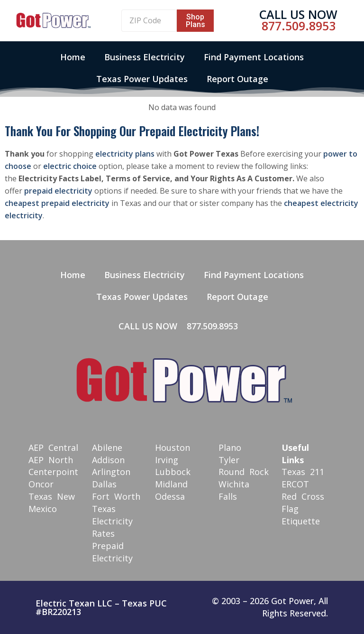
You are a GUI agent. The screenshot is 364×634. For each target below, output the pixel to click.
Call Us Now (298, 14)
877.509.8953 (299, 26)
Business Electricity (145, 57)
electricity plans (125, 154)
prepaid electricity (58, 191)
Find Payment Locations (254, 57)
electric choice (70, 166)
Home (73, 57)
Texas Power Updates (142, 79)
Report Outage (237, 79)
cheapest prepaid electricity (57, 203)
